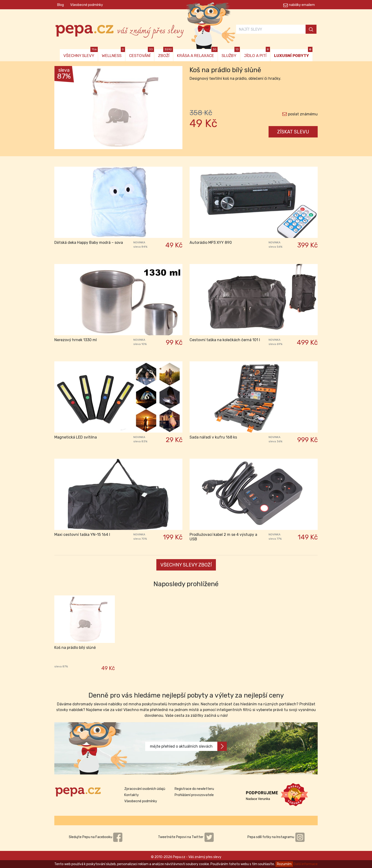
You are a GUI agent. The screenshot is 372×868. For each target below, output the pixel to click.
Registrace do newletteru (194, 789)
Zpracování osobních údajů (145, 789)
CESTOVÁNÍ (142, 54)
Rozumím (284, 864)
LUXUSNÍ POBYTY (293, 54)
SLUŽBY (231, 54)
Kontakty (132, 795)
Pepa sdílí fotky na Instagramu (276, 837)
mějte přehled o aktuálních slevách (188, 746)
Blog (60, 5)
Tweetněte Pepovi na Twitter (186, 837)
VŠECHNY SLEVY (81, 54)
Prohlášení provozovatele (194, 795)
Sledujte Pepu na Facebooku (96, 837)
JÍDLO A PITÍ (257, 54)
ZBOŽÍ (165, 54)
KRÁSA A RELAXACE (197, 54)
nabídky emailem (302, 5)
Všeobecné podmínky (87, 5)
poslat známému (303, 114)
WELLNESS (113, 54)
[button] (64, 109)
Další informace (306, 864)
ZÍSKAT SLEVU (293, 132)
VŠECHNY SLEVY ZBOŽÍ (186, 565)
